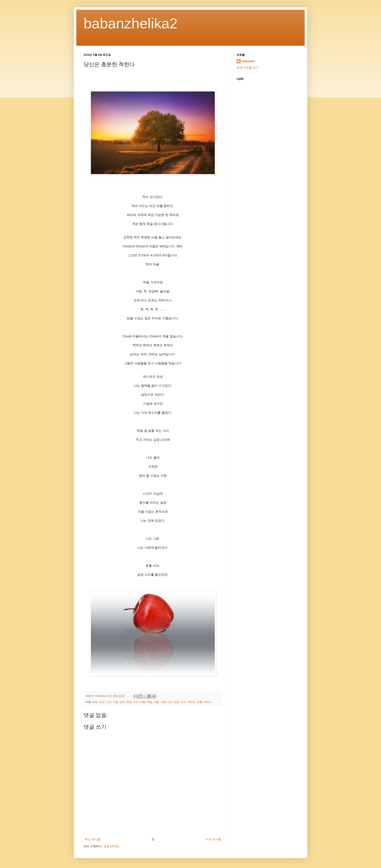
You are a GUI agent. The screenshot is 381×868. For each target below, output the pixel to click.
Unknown (248, 61)
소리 (170, 702)
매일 (149, 702)
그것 (109, 702)
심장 (177, 702)
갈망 (95, 702)
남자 (122, 702)
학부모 (192, 702)
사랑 (163, 702)
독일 (129, 702)
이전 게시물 (213, 839)
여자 (183, 702)
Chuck (208, 702)
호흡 (200, 702)
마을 (143, 702)
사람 (156, 702)
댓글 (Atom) (111, 846)
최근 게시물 (92, 839)
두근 (136, 702)
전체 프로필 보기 (248, 68)
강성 (102, 702)
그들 (115, 702)
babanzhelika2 (131, 23)
